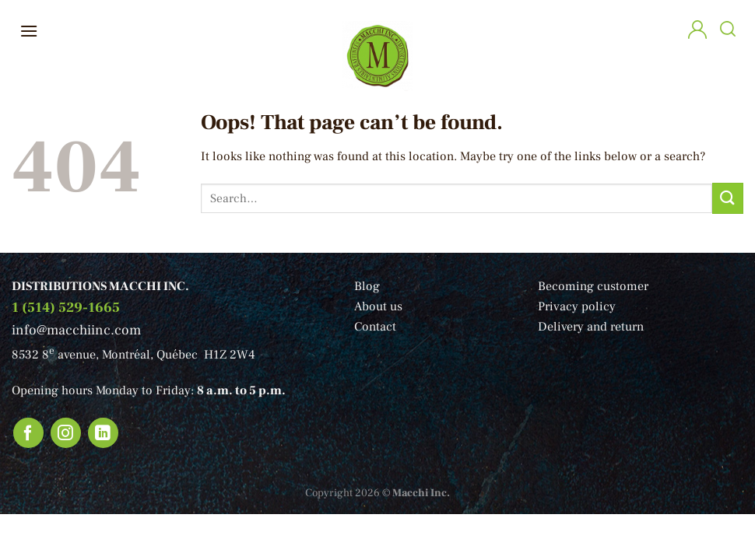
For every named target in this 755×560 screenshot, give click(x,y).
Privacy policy (577, 306)
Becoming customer (593, 286)
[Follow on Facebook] (29, 433)
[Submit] (728, 198)
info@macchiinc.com (76, 330)
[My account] (697, 31)
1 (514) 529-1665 (66, 308)
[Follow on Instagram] (66, 433)
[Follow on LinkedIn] (104, 433)
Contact (375, 327)
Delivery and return (591, 327)
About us (378, 306)
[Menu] (29, 31)
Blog (367, 286)
